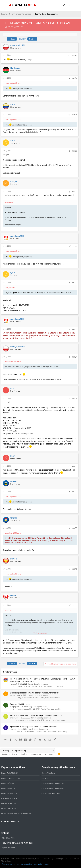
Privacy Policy (27, 864)
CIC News (45, 778)
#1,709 (75, 569)
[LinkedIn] (13, 827)
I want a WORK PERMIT (11, 778)
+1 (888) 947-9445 (8, 847)
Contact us (6, 754)
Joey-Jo (13, 695)
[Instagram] (8, 827)
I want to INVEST (8, 788)
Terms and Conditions (20, 754)
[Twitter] (17, 827)
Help (45, 754)
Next (32, 39)
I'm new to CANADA (9, 798)
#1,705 (75, 399)
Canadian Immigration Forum (53, 783)
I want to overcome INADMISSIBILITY (16, 813)
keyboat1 (13, 684)
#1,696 (75, 55)
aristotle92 (14, 718)
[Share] (69, 55)
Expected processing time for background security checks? (34, 693)
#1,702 (75, 283)
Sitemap (5, 864)
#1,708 (75, 528)
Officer (10, 27)
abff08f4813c (22, 732)
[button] (5, 5)
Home (50, 754)
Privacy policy (36, 754)
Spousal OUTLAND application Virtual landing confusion (34, 727)
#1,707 (75, 492)
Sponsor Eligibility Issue (20, 704)
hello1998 (21, 686)
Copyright (38, 864)
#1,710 (75, 605)
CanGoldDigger (22, 720)
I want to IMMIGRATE (10, 773)
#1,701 (75, 246)
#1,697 (75, 78)
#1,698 (75, 115)
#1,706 (75, 466)
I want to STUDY (8, 783)
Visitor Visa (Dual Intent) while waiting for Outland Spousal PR (36, 715)
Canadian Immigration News (53, 788)
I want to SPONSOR (9, 793)
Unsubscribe (15, 864)
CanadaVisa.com (48, 773)
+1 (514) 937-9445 (8, 838)
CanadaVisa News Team (51, 793)
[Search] (77, 5)
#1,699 (75, 151)
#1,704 (75, 357)
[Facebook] (3, 827)
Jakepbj (13, 706)
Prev (12, 39)
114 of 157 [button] (22, 39)
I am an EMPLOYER (9, 803)
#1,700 (75, 192)
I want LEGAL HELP (9, 808)
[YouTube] (22, 827)
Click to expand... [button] (40, 633)
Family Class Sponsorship (38, 684)
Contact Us (48, 864)
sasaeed (13, 729)
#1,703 (75, 329)
